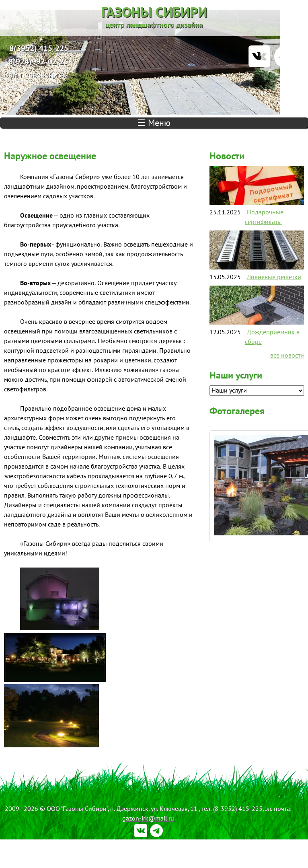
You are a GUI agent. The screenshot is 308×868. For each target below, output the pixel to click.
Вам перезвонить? (36, 75)
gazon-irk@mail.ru (148, 818)
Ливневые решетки (274, 277)
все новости (287, 355)
